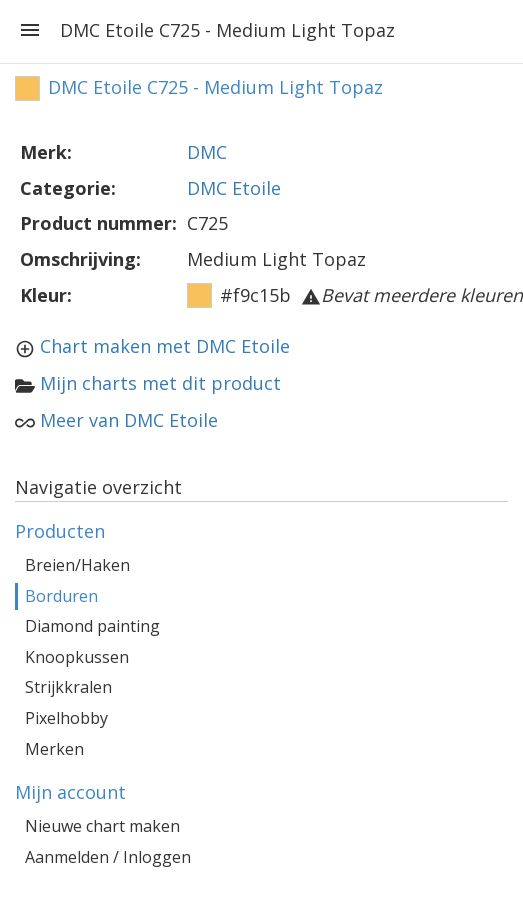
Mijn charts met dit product (160, 383)
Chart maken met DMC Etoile (165, 346)
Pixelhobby (66, 718)
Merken (54, 749)
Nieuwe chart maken (102, 826)
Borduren (61, 596)
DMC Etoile (234, 188)
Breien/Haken (77, 565)
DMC (207, 152)
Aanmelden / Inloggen (108, 857)
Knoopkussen (77, 657)
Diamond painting (92, 626)
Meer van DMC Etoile (129, 420)
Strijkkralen (68, 687)
